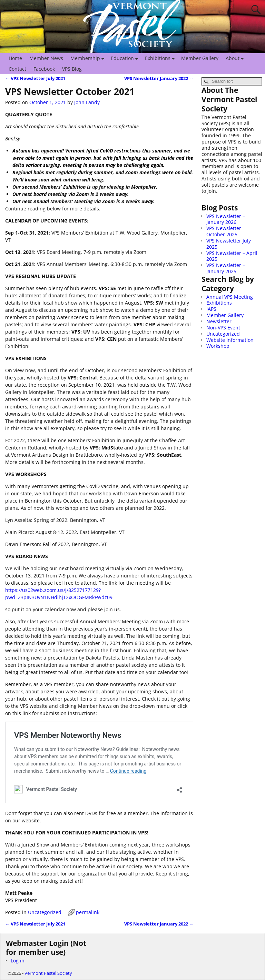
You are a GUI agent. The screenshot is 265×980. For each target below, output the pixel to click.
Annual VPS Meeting (230, 297)
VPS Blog (72, 69)
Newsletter (219, 321)
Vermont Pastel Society (48, 973)
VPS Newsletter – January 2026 (226, 219)
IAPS (211, 309)
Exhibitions (161, 58)
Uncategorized (45, 912)
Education (126, 58)
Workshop (218, 346)
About (236, 58)
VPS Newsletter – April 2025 (232, 256)
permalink (88, 912)
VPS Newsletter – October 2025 (226, 231)
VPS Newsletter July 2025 (229, 244)
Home (15, 58)
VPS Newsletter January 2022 (159, 78)
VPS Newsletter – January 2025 (226, 268)
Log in (18, 961)
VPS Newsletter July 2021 (35, 78)
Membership (89, 58)
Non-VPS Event (223, 328)
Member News (46, 58)
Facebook (44, 69)
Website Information (230, 340)
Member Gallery (200, 58)
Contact (17, 69)
